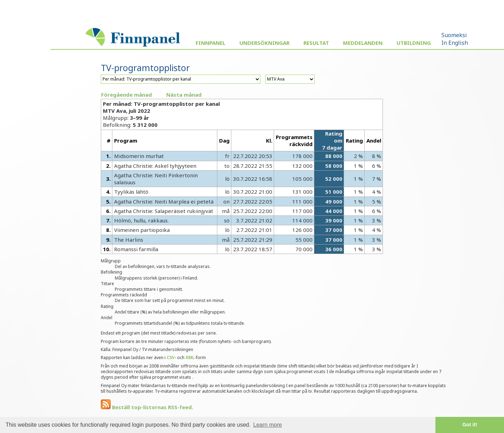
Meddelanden (363, 43)
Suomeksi (454, 35)
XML (190, 358)
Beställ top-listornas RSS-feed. (147, 407)
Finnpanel (211, 43)
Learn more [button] (268, 425)
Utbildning (414, 43)
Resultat (316, 43)
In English (455, 43)
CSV (171, 358)
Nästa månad (184, 95)
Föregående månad (127, 95)
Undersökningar (264, 43)
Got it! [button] (470, 425)
